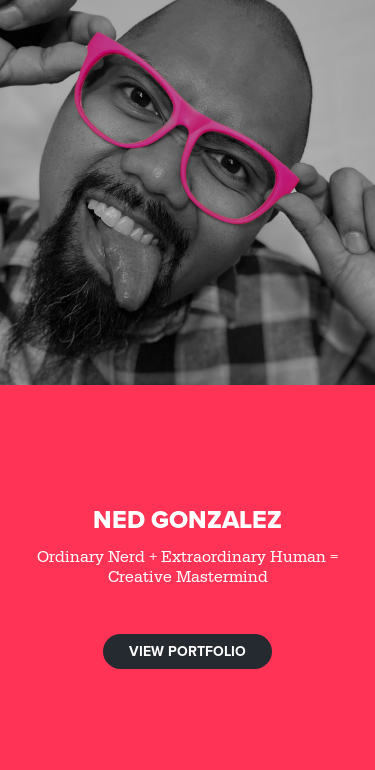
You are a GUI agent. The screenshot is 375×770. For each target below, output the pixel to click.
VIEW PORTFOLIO (187, 651)
